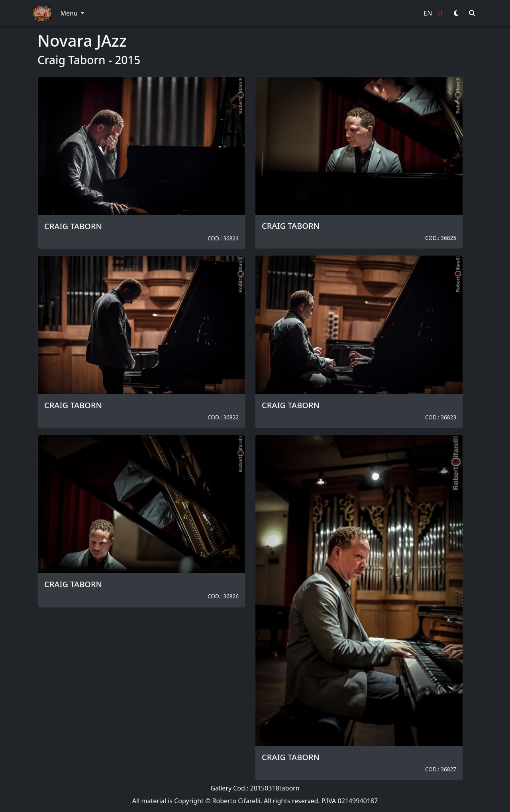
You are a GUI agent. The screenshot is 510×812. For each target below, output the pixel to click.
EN (428, 13)
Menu (70, 13)
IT (441, 13)
